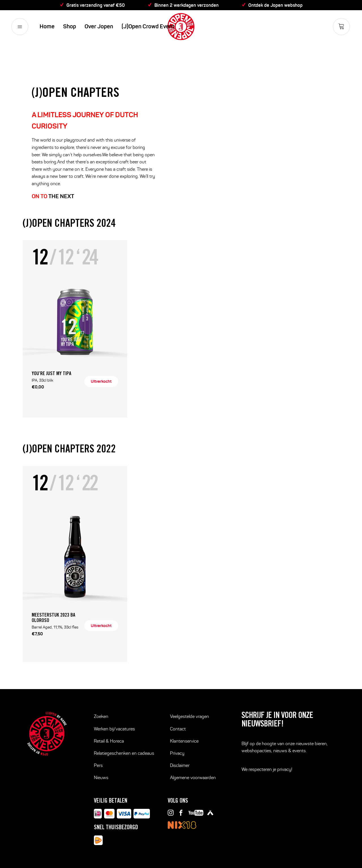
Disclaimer (180, 765)
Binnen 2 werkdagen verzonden (187, 5)
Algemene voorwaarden (193, 778)
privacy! (285, 769)
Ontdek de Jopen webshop (275, 5)
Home (47, 26)
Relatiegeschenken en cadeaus (124, 753)
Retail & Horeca (109, 741)
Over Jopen (99, 26)
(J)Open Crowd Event (148, 26)
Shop (70, 26)
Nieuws (101, 778)
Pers (98, 765)
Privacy (177, 753)
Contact (178, 729)
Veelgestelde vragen (189, 716)
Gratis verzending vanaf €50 (96, 5)
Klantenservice (184, 741)
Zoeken (101, 716)
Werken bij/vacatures (114, 729)
